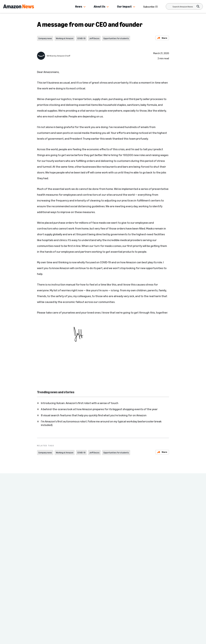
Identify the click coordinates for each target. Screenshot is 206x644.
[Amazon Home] (19, 6)
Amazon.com (43, 607)
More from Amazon (86, 607)
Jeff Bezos (94, 38)
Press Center (43, 600)
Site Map (80, 600)
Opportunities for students (116, 38)
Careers (81, 594)
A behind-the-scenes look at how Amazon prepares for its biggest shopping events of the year (99, 409)
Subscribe (137, 639)
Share (162, 38)
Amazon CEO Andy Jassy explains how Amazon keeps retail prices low (123, 534)
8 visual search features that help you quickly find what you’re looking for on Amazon (94, 415)
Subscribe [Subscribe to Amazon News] (151, 7)
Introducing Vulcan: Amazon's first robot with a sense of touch (80, 403)
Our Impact (124, 6)
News (79, 6)
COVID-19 (81, 38)
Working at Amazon (65, 38)
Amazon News (41, 594)
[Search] (183, 7)
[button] (84, 7)
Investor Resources (47, 613)
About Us (99, 6)
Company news (45, 38)
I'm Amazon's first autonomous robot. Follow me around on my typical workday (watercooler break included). (101, 423)
